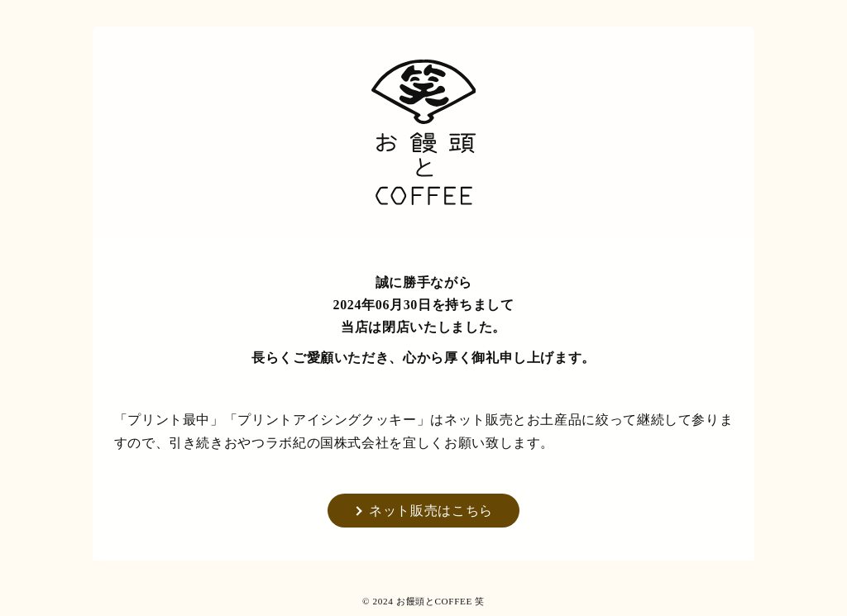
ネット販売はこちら (431, 511)
